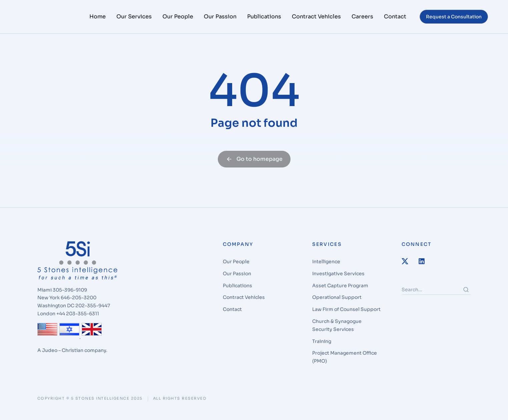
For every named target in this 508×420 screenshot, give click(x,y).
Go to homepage (254, 167)
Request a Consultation (454, 17)
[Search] (466, 298)
